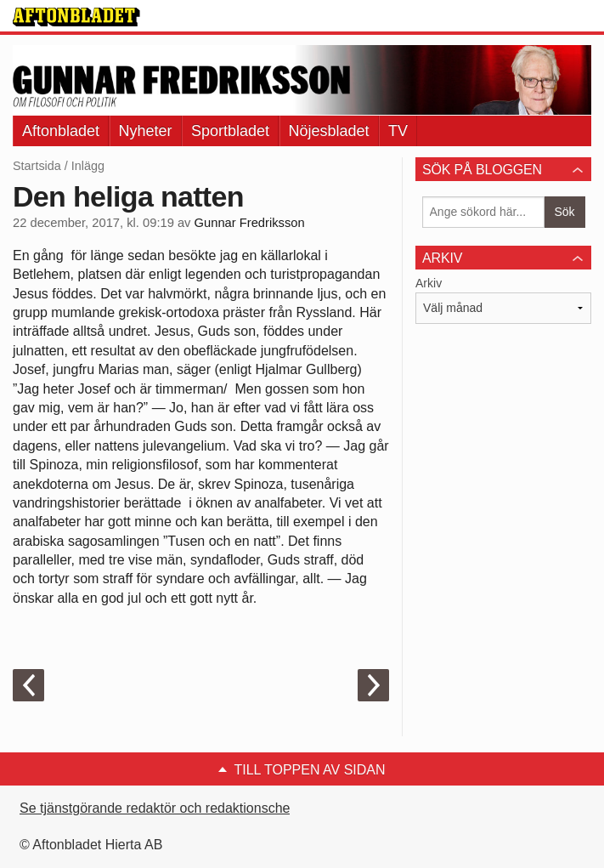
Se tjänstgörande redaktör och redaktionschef (157, 808)
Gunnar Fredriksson (250, 223)
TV (398, 131)
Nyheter (146, 131)
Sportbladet (230, 131)
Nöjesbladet (329, 131)
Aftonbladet (61, 131)
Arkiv (429, 283)
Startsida (37, 166)
